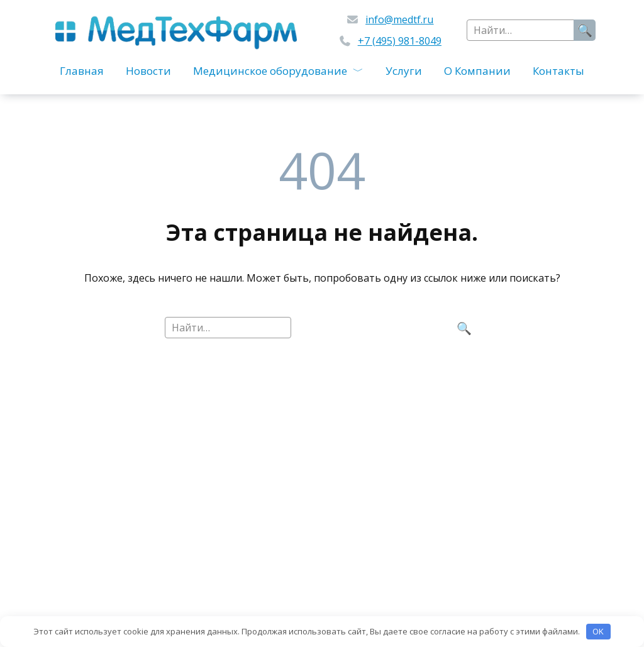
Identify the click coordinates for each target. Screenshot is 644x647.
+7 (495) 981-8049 (400, 41)
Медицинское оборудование (270, 71)
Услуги (404, 71)
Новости (148, 71)
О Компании (477, 71)
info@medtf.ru (399, 19)
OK (598, 631)
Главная (82, 71)
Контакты (558, 71)
